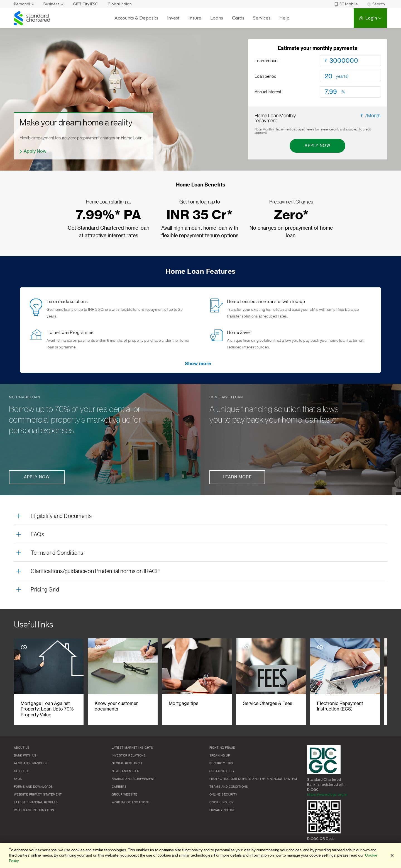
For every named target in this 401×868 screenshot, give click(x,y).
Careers (119, 787)
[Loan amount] (355, 61)
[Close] (392, 855)
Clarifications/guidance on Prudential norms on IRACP (95, 571)
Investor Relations (129, 756)
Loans (217, 18)
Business (52, 4)
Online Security (223, 795)
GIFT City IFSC (85, 4)
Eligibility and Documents (61, 516)
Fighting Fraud (222, 748)
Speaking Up (220, 756)
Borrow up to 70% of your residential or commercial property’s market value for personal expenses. (75, 420)
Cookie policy (222, 802)
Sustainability (222, 771)
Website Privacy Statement (38, 795)
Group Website (125, 795)
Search (376, 4)
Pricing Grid (45, 590)
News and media (125, 771)
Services (262, 18)
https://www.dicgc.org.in (327, 795)
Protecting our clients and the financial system (253, 779)
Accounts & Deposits (136, 18)
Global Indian (120, 4)
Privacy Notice (222, 810)
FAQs (37, 535)
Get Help (22, 771)
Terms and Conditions (57, 553)
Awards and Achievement (133, 779)
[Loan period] (330, 76)
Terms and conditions (229, 787)
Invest (173, 18)
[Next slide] (379, 681)
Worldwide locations (131, 802)
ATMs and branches (31, 763)
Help (284, 18)
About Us (22, 748)
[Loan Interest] (333, 92)
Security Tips (221, 763)
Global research (127, 763)
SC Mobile (346, 4)
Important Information (34, 810)
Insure (195, 18)
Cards (238, 18)
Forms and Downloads (33, 787)
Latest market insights (132, 748)
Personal (22, 4)
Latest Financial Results (36, 802)
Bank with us (25, 756)
